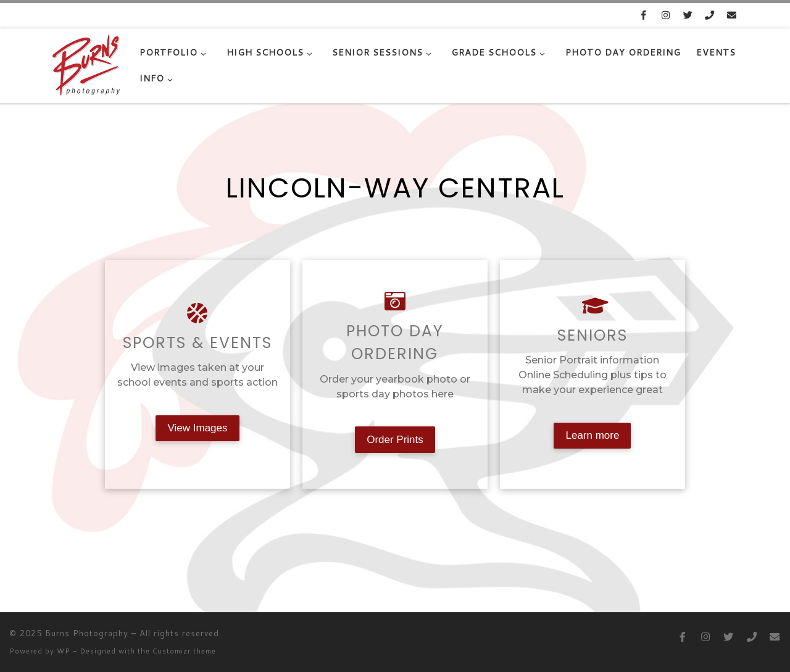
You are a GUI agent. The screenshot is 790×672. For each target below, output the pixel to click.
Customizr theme (184, 651)
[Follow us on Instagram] (666, 15)
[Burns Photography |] (87, 63)
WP (64, 651)
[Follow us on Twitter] (688, 15)
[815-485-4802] (710, 15)
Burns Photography (87, 633)
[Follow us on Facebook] (643, 15)
